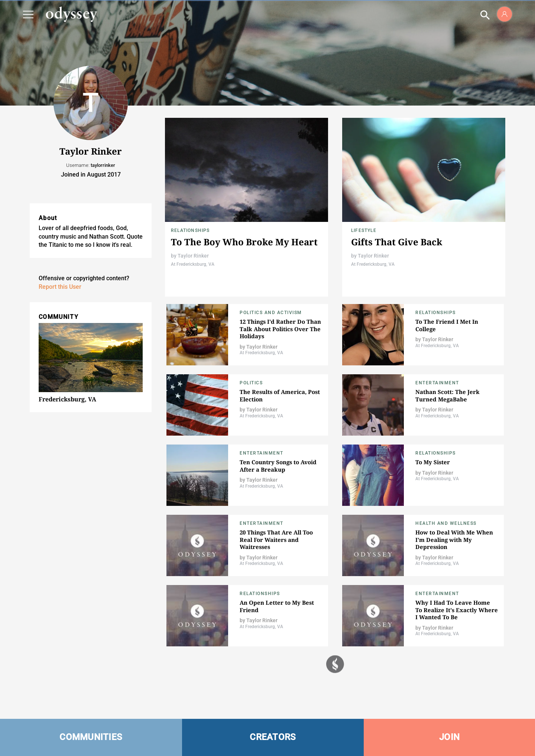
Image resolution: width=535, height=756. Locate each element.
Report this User (60, 287)
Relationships (190, 230)
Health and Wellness (446, 523)
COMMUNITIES (91, 737)
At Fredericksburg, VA (193, 264)
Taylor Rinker (193, 256)
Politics (251, 383)
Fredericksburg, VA (67, 399)
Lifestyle (364, 230)
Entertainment (437, 383)
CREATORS (273, 737)
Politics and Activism (271, 313)
